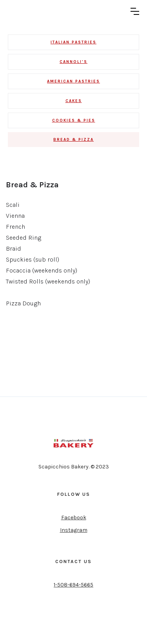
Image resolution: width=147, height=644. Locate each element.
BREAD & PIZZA (73, 140)
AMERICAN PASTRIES (73, 81)
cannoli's (73, 62)
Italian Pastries (73, 42)
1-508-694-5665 (73, 585)
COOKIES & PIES (74, 120)
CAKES (74, 101)
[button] (135, 11)
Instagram (74, 530)
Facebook (74, 518)
